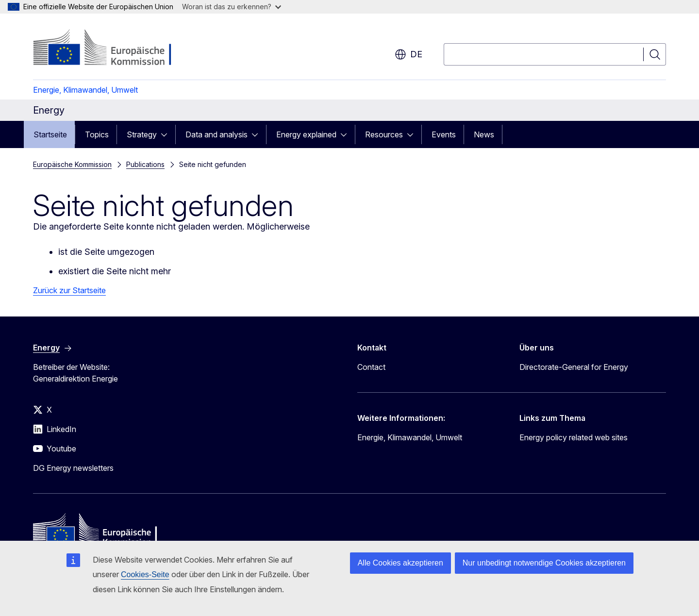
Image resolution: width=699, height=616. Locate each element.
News (484, 134)
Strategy (142, 134)
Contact (371, 367)
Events (444, 134)
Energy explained (306, 134)
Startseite (50, 134)
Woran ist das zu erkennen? (232, 7)
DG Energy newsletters (73, 468)
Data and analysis (216, 134)
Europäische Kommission (72, 164)
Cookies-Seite (145, 574)
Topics (97, 134)
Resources (384, 134)
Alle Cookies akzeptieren (400, 563)
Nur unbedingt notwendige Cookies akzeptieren (544, 563)
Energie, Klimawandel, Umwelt (85, 90)
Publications (145, 164)
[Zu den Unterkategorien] (167, 134)
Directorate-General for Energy (574, 367)
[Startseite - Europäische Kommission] (111, 49)
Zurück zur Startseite (69, 290)
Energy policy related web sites (574, 437)
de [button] (408, 54)
